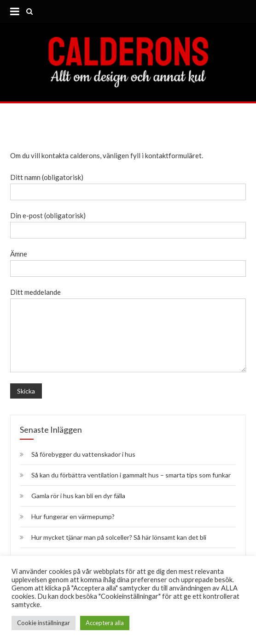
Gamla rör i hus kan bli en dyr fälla (79, 496)
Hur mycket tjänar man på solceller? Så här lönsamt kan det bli (119, 537)
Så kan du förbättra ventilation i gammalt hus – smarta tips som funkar (131, 475)
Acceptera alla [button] (105, 623)
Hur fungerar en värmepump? (73, 516)
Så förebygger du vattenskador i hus (83, 454)
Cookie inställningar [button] (44, 623)
